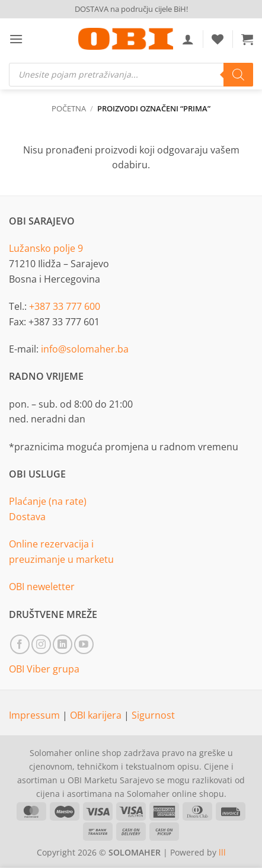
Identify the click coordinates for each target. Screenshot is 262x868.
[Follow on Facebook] (20, 644)
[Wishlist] (218, 39)
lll (222, 852)
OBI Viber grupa (44, 669)
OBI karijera (97, 715)
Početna (69, 108)
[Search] (238, 75)
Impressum (36, 715)
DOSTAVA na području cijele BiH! (131, 9)
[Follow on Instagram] (41, 644)
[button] (16, 39)
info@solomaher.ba (85, 349)
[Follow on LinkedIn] (63, 644)
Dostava (27, 517)
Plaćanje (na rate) (48, 501)
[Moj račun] (188, 39)
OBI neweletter (42, 587)
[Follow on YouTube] (84, 644)
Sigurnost (153, 715)
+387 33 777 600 (65, 306)
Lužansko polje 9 (46, 248)
